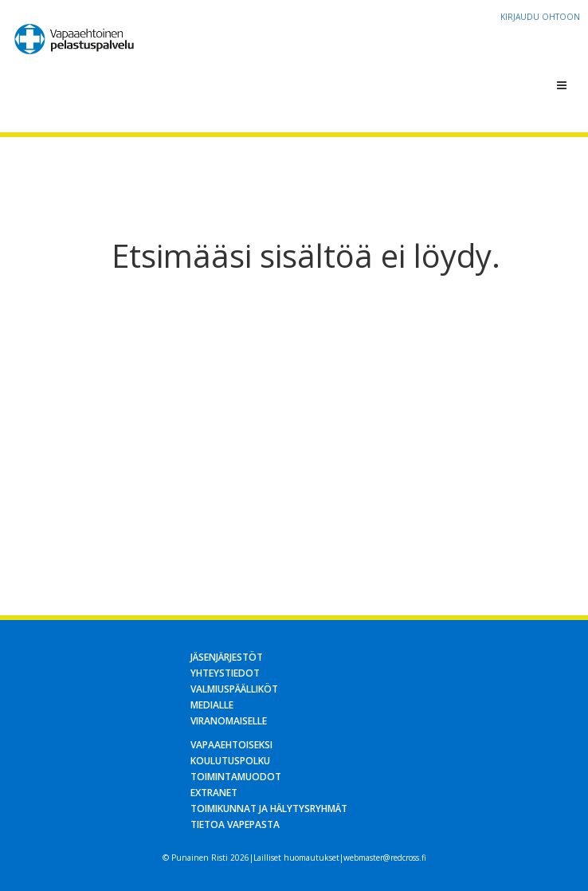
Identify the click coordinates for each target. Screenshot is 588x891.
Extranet (214, 793)
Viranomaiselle (229, 721)
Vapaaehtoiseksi (231, 745)
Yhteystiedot (225, 673)
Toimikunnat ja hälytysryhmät (269, 809)
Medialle (212, 705)
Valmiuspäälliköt (234, 689)
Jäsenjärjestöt (227, 657)
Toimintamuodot (236, 777)
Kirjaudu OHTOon (540, 17)
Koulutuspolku (230, 761)
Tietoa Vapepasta (235, 824)
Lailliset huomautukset (296, 858)
